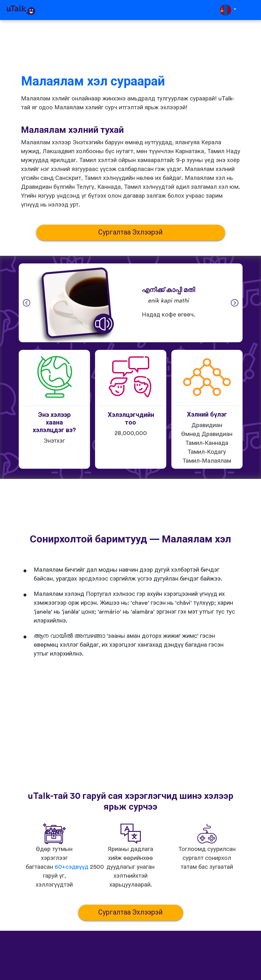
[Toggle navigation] (252, 10)
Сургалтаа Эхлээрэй (130, 232)
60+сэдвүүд (72, 867)
